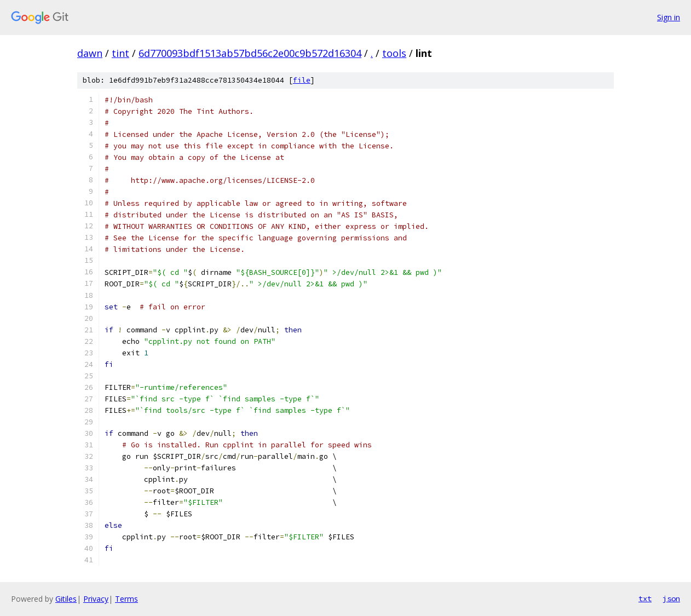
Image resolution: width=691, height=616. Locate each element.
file (302, 80)
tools (394, 53)
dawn (90, 53)
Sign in (669, 17)
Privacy (96, 599)
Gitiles (66, 599)
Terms (126, 599)
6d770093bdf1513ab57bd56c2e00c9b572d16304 (250, 53)
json (671, 598)
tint (120, 53)
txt (645, 598)
